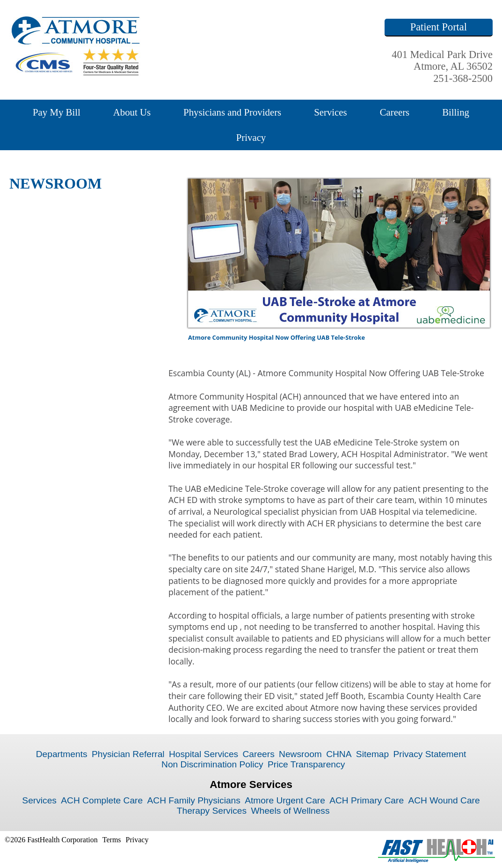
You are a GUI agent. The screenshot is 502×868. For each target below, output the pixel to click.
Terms (112, 840)
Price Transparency (306, 764)
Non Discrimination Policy (212, 764)
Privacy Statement (430, 754)
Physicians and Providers (232, 112)
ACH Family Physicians (193, 800)
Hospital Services (204, 754)
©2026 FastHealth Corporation (51, 840)
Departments (62, 754)
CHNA (339, 754)
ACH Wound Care (444, 800)
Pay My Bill (57, 112)
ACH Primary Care (367, 800)
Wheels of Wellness (290, 811)
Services (330, 112)
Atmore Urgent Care (285, 800)
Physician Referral (128, 754)
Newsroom (300, 754)
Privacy (251, 137)
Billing (456, 112)
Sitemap (372, 754)
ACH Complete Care (102, 800)
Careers (395, 112)
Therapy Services (212, 811)
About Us (132, 112)
